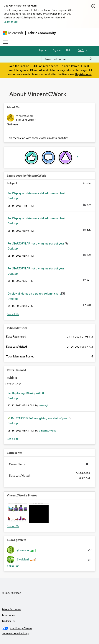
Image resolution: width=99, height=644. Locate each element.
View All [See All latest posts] (13, 314)
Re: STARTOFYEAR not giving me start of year (36, 243)
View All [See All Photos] (13, 526)
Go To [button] (81, 50)
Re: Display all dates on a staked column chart (36, 193)
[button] (18, 513)
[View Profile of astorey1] (43, 405)
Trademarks (8, 621)
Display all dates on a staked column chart (34, 293)
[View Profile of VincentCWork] (47, 430)
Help (69, 50)
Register (43, 50)
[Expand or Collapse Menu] (5, 42)
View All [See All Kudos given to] (13, 566)
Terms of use (9, 615)
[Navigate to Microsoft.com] (13, 33)
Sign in (57, 50)
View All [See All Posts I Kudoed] (13, 439)
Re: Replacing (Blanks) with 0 (26, 393)
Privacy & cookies (11, 609)
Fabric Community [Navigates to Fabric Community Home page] (42, 33)
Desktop (13, 198)
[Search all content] (68, 59)
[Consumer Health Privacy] (50, 633)
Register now (83, 74)
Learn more (11, 22)
